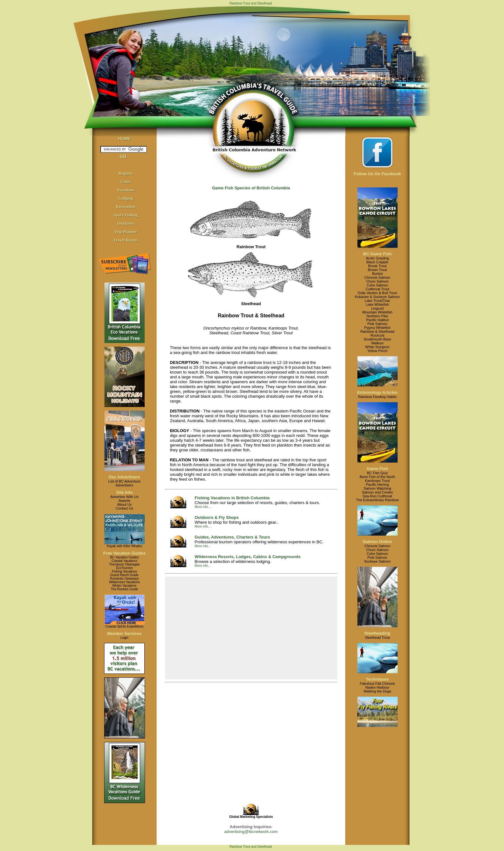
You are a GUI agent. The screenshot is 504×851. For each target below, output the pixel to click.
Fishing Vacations (124, 571)
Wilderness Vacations (124, 582)
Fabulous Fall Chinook (377, 684)
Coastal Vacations (124, 561)
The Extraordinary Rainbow (377, 500)
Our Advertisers (124, 477)
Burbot (377, 274)
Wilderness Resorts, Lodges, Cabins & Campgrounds (248, 557)
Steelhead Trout (377, 638)
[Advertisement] (251, 628)
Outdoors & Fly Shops (217, 517)
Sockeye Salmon (378, 561)
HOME (125, 139)
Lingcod (378, 308)
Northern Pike (377, 316)
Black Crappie (377, 262)
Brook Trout (378, 266)
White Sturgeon (377, 347)
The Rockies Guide (124, 589)
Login (124, 638)
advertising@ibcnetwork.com (251, 832)
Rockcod (378, 335)
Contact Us (124, 508)
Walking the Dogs (377, 691)
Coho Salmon (378, 285)
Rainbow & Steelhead (377, 331)
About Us (124, 504)
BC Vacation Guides (124, 557)
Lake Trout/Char (378, 301)
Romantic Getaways (124, 579)
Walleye (378, 343)
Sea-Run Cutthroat (377, 496)
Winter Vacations (125, 586)
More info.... (203, 507)
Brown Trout (377, 270)
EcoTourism (124, 568)
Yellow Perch (377, 351)
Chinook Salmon (378, 277)
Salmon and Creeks (378, 492)
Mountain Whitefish (377, 312)
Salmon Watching (377, 488)
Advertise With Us (124, 497)
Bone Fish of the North (377, 477)
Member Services (125, 634)
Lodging (126, 198)
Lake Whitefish (377, 304)
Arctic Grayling (377, 258)
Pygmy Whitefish (377, 328)
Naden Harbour (377, 687)
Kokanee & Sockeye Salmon (377, 297)
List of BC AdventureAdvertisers (124, 483)
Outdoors (126, 223)
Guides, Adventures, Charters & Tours (233, 537)
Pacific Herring (377, 484)
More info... (203, 546)
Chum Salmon (377, 281)
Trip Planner (126, 232)
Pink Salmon (377, 324)
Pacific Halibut (377, 320)
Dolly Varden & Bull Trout (377, 293)
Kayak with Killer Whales (124, 546)
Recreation (126, 207)
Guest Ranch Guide (124, 575)
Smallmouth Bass (377, 339)
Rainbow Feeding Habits (377, 397)
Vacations (126, 190)
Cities (126, 181)
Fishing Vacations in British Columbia (232, 498)
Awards (124, 501)
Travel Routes (126, 240)
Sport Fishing (126, 215)
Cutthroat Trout (377, 289)
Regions (126, 173)
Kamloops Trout (377, 481)
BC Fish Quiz (378, 473)
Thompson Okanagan (124, 564)
